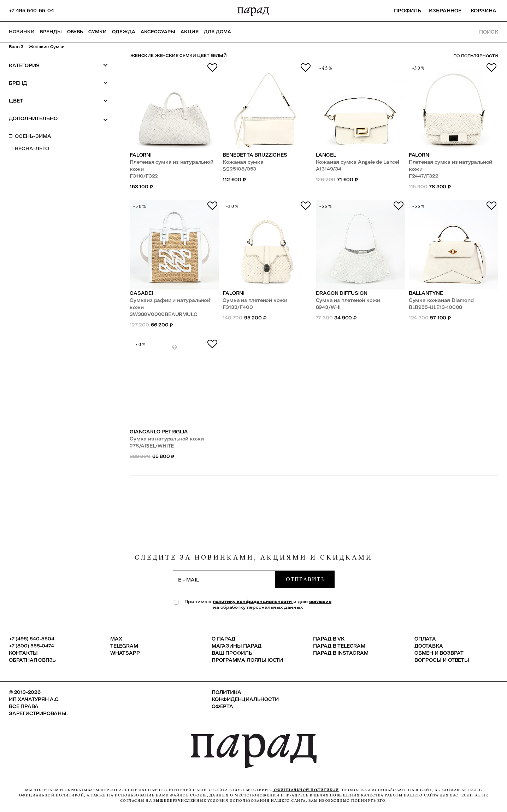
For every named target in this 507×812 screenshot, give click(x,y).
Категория (58, 65)
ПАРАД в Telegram (339, 646)
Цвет (58, 101)
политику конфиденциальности (253, 601)
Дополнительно (58, 119)
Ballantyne (426, 293)
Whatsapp (125, 653)
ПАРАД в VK (329, 639)
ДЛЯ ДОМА (217, 32)
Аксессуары (158, 32)
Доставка (429, 646)
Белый (16, 47)
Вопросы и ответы (442, 660)
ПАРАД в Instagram (341, 653)
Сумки (98, 32)
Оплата (425, 639)
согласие (320, 601)
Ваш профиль (232, 653)
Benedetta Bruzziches (255, 155)
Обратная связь (32, 660)
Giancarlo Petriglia (159, 432)
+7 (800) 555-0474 (31, 646)
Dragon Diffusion (342, 293)
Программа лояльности (247, 660)
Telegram (124, 646)
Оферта (222, 706)
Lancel (326, 155)
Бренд (58, 83)
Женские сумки (47, 47)
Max (116, 639)
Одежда (124, 32)
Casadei (141, 293)
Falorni (141, 155)
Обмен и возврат (439, 653)
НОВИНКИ (22, 32)
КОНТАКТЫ (23, 653)
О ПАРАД (223, 639)
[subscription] (224, 579)
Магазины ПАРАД (237, 646)
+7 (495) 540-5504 (32, 639)
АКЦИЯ (190, 32)
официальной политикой (306, 790)
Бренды (51, 32)
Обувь (75, 32)
